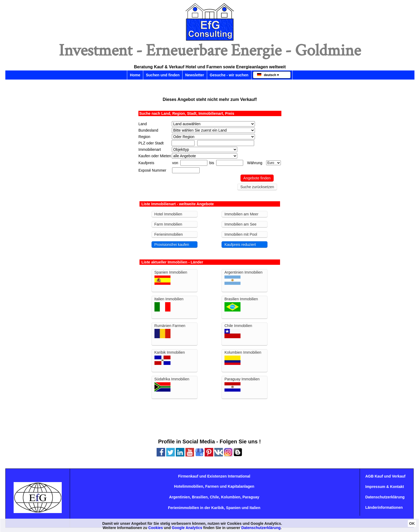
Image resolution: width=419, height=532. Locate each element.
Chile (214, 497)
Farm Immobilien (168, 224)
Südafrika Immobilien (172, 384)
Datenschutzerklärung (385, 497)
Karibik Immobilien (170, 358)
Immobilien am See (240, 224)
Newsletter (195, 75)
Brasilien (200, 497)
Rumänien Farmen (170, 331)
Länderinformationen (384, 507)
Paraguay (251, 497)
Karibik (218, 508)
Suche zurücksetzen (257, 187)
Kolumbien (231, 497)
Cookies (156, 528)
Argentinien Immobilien (243, 277)
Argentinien (180, 497)
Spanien (233, 508)
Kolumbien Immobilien (243, 358)
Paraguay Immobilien (242, 384)
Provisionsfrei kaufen (172, 245)
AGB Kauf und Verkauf (385, 476)
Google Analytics (187, 528)
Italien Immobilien (169, 304)
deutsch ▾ (268, 75)
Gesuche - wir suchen (229, 75)
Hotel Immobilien (168, 214)
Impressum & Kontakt (385, 487)
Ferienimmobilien (169, 234)
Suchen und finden (163, 75)
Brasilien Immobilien (241, 304)
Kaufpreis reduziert (240, 245)
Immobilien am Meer (241, 214)
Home (135, 75)
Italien (255, 508)
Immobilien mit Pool (241, 234)
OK (412, 523)
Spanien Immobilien (171, 277)
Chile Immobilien (238, 331)
